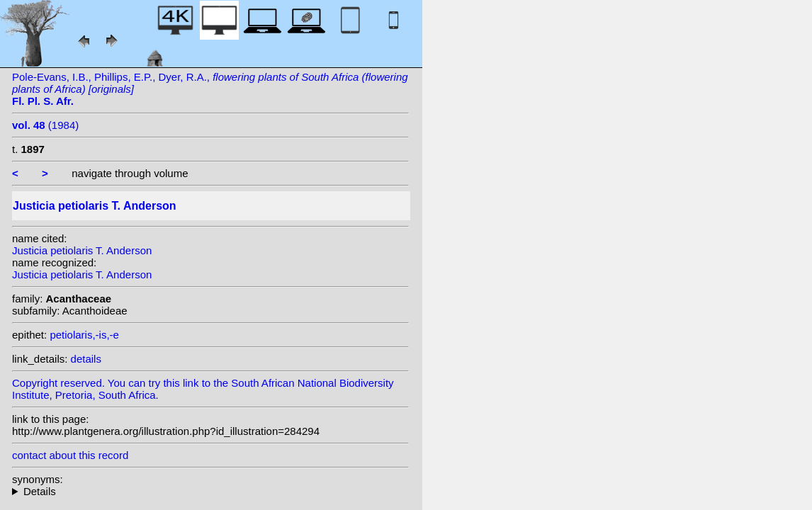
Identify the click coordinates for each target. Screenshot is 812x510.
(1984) (45, 125)
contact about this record (70, 455)
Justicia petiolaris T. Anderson (82, 250)
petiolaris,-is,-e (84, 335)
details (86, 359)
